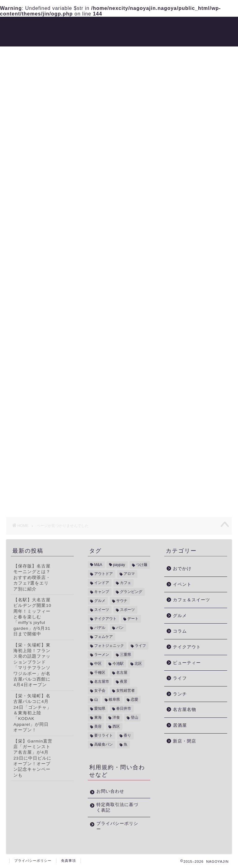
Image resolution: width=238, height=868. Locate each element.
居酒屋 (180, 725)
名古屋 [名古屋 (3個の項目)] (122, 673)
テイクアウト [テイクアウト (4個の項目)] (105, 619)
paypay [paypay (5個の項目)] (119, 565)
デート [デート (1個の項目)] (133, 619)
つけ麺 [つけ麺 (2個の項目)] (142, 565)
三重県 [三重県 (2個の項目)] (126, 655)
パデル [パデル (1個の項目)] (100, 628)
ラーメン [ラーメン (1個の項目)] (102, 655)
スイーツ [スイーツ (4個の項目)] (102, 610)
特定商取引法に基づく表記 (117, 807)
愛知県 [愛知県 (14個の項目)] (100, 708)
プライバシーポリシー (117, 826)
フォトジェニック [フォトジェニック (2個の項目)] (109, 646)
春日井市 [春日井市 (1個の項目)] (124, 708)
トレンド (88, 26)
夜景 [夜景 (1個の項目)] (124, 682)
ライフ (34, 400)
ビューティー (122, 26)
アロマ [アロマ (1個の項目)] (129, 574)
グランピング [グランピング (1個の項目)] (131, 592)
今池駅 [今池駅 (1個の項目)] (118, 664)
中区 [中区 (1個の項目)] (98, 664)
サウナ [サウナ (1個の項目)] (122, 601)
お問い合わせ (110, 791)
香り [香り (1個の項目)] (127, 735)
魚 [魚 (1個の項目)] (126, 744)
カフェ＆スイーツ (192, 600)
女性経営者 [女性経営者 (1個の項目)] (126, 690)
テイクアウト (187, 647)
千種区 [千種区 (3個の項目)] (100, 673)
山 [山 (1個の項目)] (96, 699)
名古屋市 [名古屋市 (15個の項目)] (102, 682)
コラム (34, 381)
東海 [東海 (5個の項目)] (98, 717)
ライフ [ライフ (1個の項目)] (140, 646)
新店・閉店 (66, 39)
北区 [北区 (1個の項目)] (138, 664)
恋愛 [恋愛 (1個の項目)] (134, 699)
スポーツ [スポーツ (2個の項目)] (127, 610)
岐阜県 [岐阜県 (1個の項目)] (114, 699)
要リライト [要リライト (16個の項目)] (104, 735)
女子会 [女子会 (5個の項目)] (100, 690)
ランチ (180, 694)
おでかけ (156, 26)
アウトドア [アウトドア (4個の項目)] (104, 574)
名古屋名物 (185, 710)
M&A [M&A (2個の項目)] (98, 565)
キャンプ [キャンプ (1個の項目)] (102, 592)
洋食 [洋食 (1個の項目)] (116, 717)
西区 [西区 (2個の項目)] (116, 726)
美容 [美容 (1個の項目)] (98, 726)
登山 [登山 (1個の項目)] (134, 717)
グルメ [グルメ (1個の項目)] (100, 601)
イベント (37, 363)
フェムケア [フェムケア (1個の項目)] (104, 637)
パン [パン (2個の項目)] (120, 628)
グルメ (61, 26)
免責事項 (68, 861)
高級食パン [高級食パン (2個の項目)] (104, 744)
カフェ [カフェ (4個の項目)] (126, 583)
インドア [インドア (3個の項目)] (102, 583)
